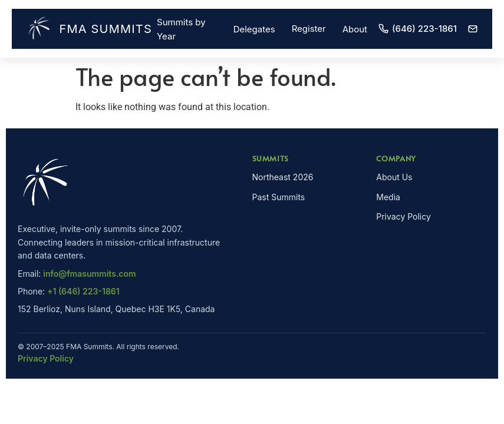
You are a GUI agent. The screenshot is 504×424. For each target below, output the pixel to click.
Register (309, 29)
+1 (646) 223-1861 (83, 291)
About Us (394, 177)
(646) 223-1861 (417, 29)
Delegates (254, 29)
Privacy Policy (403, 216)
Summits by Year (181, 29)
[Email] (473, 29)
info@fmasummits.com (89, 274)
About (355, 29)
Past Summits (279, 197)
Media (388, 197)
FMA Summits (86, 29)
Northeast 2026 (283, 177)
